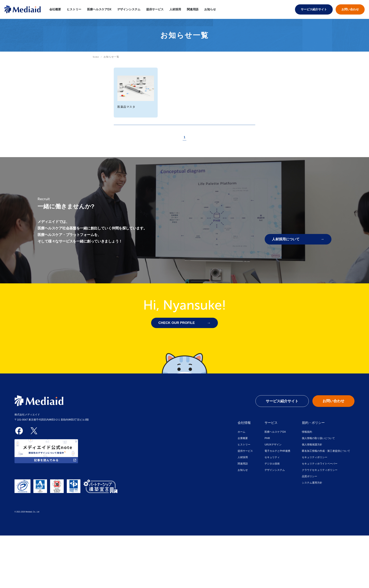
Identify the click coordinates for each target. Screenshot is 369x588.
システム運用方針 (312, 483)
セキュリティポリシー (315, 457)
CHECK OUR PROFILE (178, 323)
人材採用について (286, 239)
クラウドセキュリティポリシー (320, 470)
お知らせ (210, 9)
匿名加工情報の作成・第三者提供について (326, 451)
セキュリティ (272, 457)
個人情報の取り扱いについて (318, 438)
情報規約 (307, 432)
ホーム (241, 432)
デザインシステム (129, 9)
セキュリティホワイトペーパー (320, 464)
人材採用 (175, 9)
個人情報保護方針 (312, 445)
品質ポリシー (309, 476)
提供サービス (155, 9)
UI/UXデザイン (273, 445)
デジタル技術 (272, 464)
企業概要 (243, 438)
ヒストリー (74, 9)
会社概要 (55, 9)
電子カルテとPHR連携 (277, 451)
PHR (267, 438)
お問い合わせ (350, 9)
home (96, 57)
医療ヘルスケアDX (275, 432)
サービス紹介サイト (314, 9)
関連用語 (193, 9)
